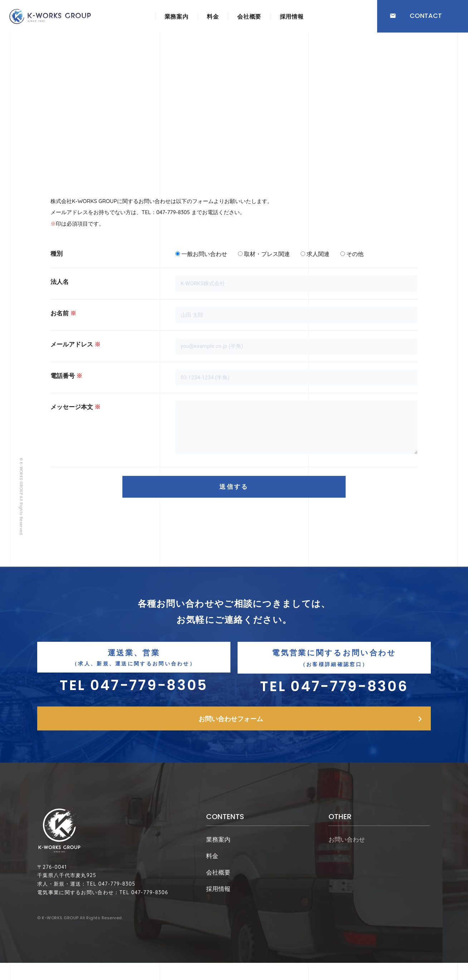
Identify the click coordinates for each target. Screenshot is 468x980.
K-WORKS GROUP (60, 942)
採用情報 (292, 16)
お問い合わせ (347, 850)
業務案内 (176, 16)
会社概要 (249, 16)
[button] (423, 16)
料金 (213, 16)
